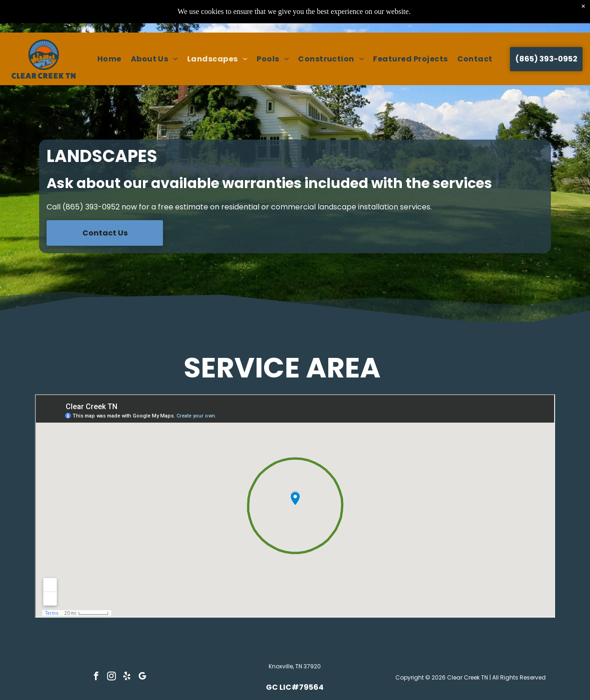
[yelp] (127, 677)
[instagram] (112, 677)
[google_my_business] (142, 677)
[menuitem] (109, 59)
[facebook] (96, 677)
